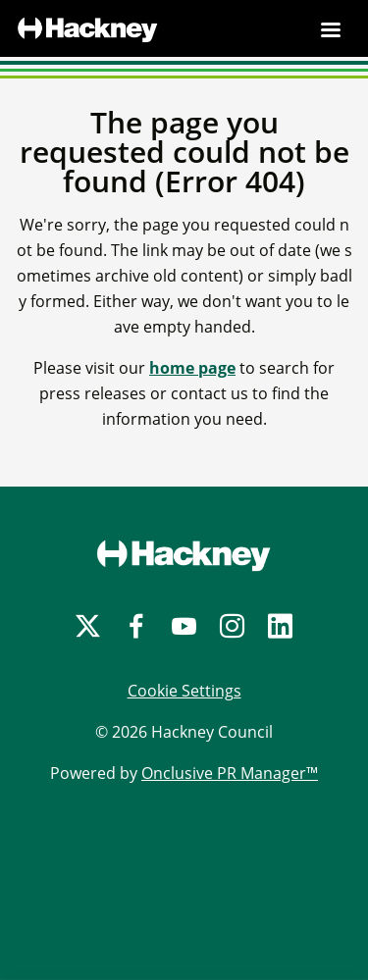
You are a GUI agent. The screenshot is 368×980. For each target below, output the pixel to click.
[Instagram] (232, 626)
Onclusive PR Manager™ (230, 773)
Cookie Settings (184, 691)
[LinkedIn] (280, 626)
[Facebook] (136, 626)
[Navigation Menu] (331, 29)
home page (192, 368)
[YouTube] (184, 626)
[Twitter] (88, 626)
